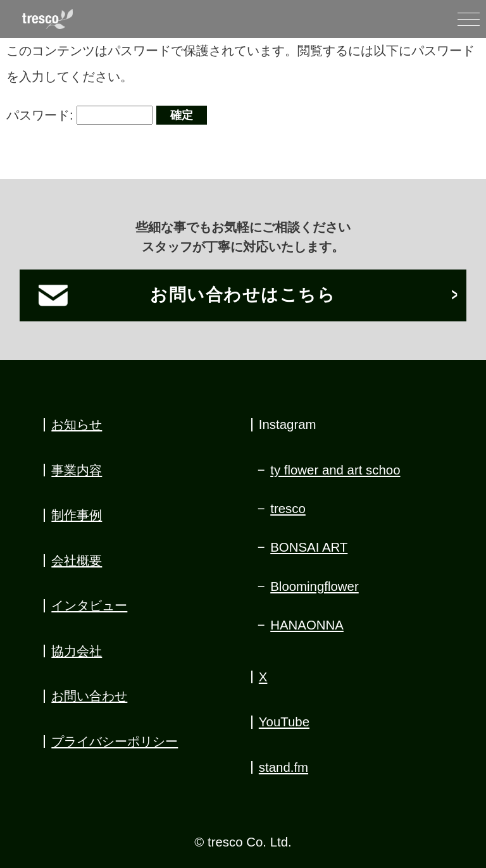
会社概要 (77, 561)
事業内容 (77, 470)
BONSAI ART (309, 547)
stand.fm (283, 767)
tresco (288, 509)
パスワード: (79, 115)
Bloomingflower (315, 586)
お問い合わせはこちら (243, 295)
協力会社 (77, 651)
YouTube (284, 722)
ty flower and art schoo (335, 470)
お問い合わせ (89, 696)
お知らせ (77, 425)
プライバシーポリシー (115, 741)
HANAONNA (307, 625)
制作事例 (77, 515)
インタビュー (89, 605)
